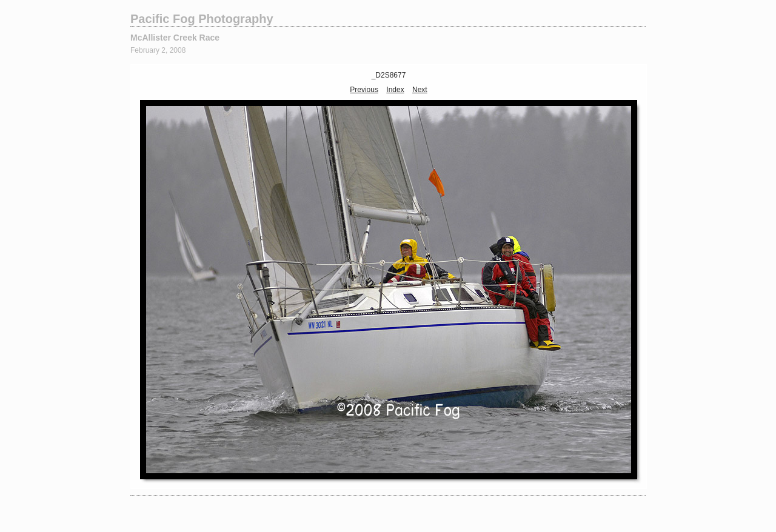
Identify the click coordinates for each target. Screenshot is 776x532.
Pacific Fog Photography (202, 19)
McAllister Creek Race (175, 38)
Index (395, 90)
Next (420, 90)
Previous (364, 90)
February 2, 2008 (158, 50)
